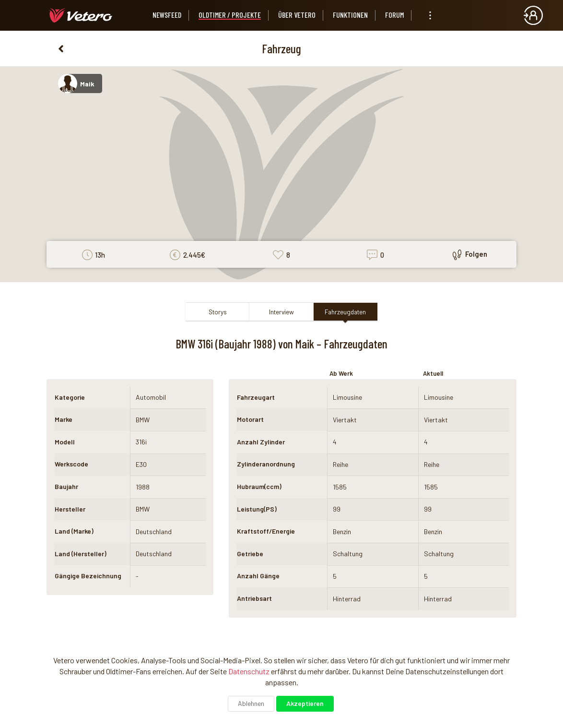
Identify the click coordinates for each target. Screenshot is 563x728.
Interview (281, 312)
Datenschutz (249, 671)
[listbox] (430, 15)
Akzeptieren (305, 703)
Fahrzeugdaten (345, 312)
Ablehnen (251, 703)
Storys (218, 312)
